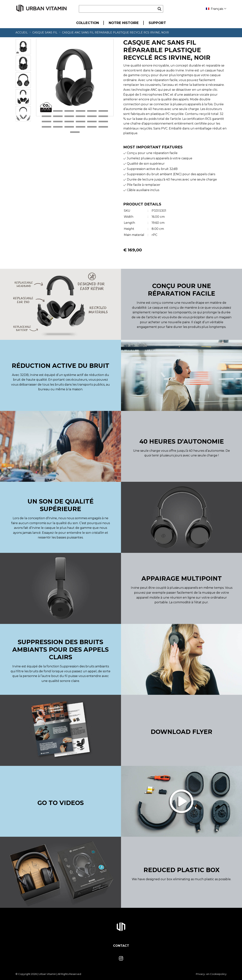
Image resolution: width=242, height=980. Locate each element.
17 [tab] (92, 122)
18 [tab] (103, 122)
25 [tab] (75, 132)
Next (23, 118)
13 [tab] (47, 122)
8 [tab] (58, 116)
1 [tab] (47, 111)
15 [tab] (69, 122)
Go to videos (61, 803)
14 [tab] (58, 122)
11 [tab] (92, 116)
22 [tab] (81, 127)
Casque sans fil (45, 33)
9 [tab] (69, 116)
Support (157, 23)
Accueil (22, 33)
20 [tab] (58, 127)
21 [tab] (69, 127)
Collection (88, 23)
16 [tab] (81, 122)
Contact (121, 946)
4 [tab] (81, 111)
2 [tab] (58, 111)
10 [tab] (81, 116)
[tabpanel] (75, 77)
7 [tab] (47, 116)
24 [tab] (103, 127)
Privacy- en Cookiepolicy (211, 974)
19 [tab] (47, 127)
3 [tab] (69, 111)
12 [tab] (103, 116)
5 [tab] (92, 111)
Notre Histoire (124, 23)
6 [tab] (103, 111)
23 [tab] (92, 127)
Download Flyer (181, 732)
